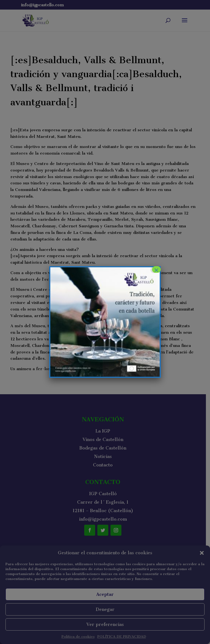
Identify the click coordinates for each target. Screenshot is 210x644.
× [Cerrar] (156, 269)
